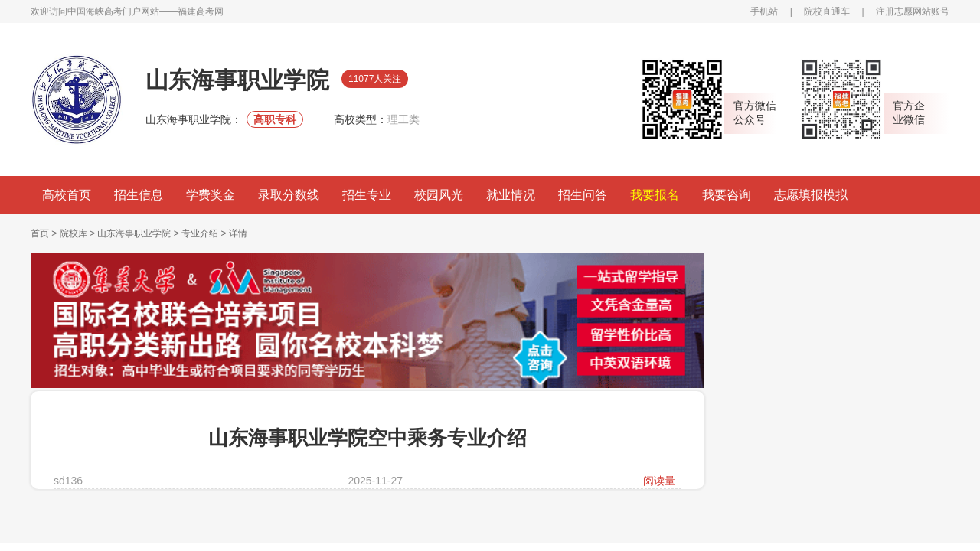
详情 (238, 233)
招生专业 (367, 195)
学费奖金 (211, 195)
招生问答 (583, 195)
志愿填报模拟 (811, 195)
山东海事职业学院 (134, 233)
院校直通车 (827, 11)
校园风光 (439, 195)
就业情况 (511, 195)
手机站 (764, 11)
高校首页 (67, 195)
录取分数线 (289, 195)
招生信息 (139, 195)
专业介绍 (200, 233)
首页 (40, 233)
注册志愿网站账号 (913, 11)
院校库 (73, 233)
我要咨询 (727, 195)
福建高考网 (201, 11)
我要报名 (655, 195)
